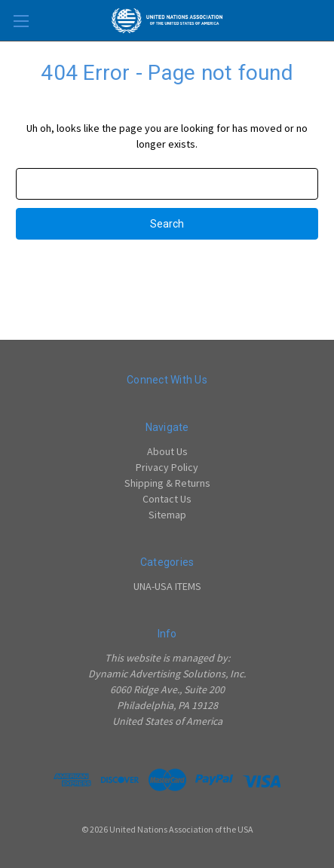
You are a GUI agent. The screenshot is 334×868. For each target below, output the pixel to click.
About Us (167, 451)
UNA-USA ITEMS (167, 586)
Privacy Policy (167, 467)
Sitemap (167, 515)
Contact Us (167, 499)
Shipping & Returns (167, 483)
